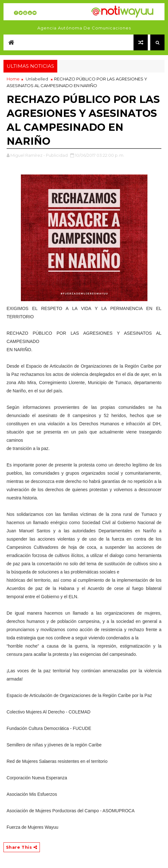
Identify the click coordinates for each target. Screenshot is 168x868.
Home (13, 79)
